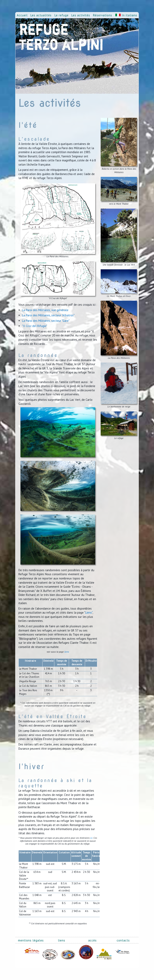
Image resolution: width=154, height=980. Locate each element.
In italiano (126, 15)
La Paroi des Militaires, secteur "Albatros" (48, 315)
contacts (123, 940)
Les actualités (41, 15)
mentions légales (31, 940)
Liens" (89, 612)
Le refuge (62, 15)
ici (91, 838)
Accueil (22, 15)
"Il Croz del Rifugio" (35, 326)
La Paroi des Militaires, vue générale (45, 310)
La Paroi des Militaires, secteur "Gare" (46, 321)
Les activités (81, 15)
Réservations (103, 15)
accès (92, 940)
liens (67, 652)
